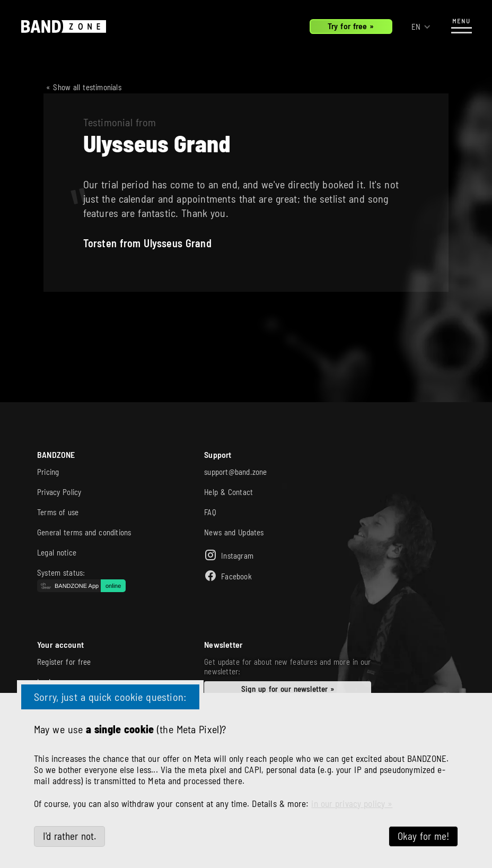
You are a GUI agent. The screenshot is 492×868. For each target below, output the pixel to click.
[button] (421, 27)
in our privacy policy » (352, 803)
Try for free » (351, 26)
